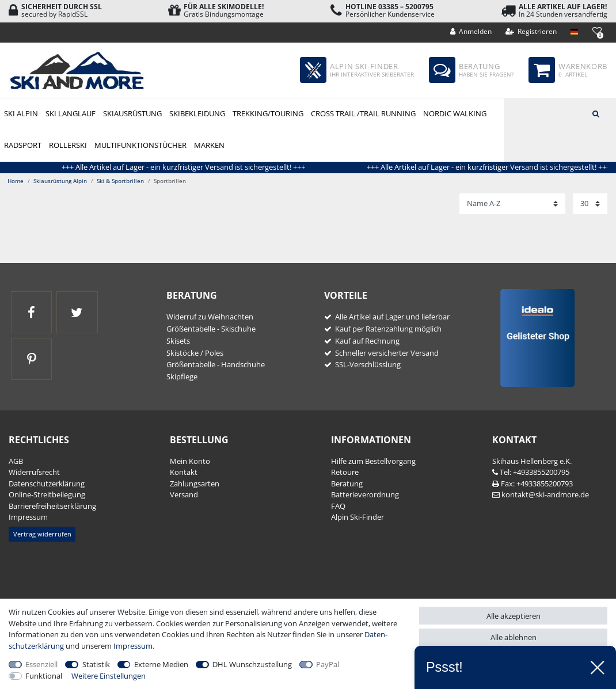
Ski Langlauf (71, 113)
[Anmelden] (471, 32)
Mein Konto (190, 461)
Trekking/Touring (268, 113)
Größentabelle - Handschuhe (216, 364)
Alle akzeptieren (514, 616)
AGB (16, 461)
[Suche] (596, 113)
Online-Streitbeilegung (47, 494)
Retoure (345, 472)
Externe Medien (161, 664)
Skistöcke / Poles (195, 353)
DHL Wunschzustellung (252, 664)
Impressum (28, 517)
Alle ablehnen (514, 637)
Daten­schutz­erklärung (47, 484)
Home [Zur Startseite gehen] (16, 181)
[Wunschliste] (597, 31)
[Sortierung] (512, 204)
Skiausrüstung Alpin (132, 114)
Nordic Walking (455, 113)
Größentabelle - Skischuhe (211, 329)
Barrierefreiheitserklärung (52, 506)
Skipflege (182, 376)
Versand (184, 494)
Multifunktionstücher (140, 145)
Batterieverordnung (365, 494)
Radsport (23, 145)
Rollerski (68, 145)
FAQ (338, 506)
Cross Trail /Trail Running (363, 113)
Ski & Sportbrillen (120, 181)
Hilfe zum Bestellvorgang (373, 461)
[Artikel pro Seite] (590, 204)
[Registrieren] (531, 32)
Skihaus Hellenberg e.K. (532, 461)
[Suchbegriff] (560, 113)
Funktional (44, 676)
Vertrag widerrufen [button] (42, 534)
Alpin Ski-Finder (358, 517)
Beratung (347, 484)
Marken (209, 145)
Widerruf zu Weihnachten (210, 317)
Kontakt (184, 472)
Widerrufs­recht (34, 472)
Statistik (96, 664)
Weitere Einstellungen (109, 676)
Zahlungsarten (195, 484)
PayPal (328, 664)
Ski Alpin (21, 113)
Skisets (178, 341)
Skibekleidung (197, 113)
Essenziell (41, 664)
